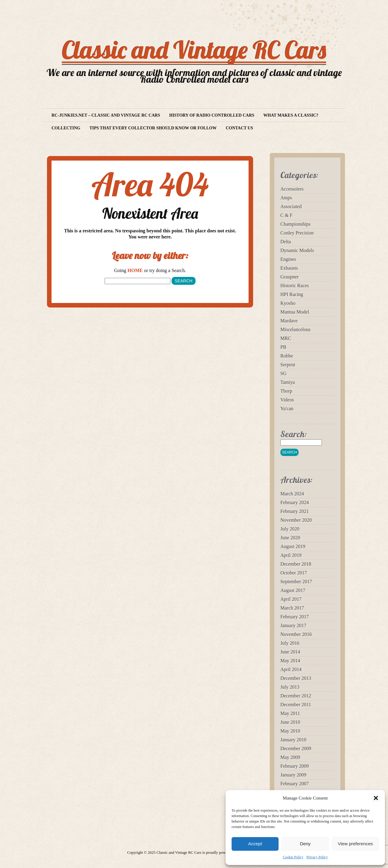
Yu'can (287, 409)
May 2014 (290, 661)
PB (283, 347)
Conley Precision (297, 233)
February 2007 (295, 784)
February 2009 (295, 766)
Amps (286, 198)
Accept (255, 844)
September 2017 (296, 582)
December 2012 (296, 696)
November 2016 (296, 634)
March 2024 (292, 494)
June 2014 (290, 652)
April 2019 (291, 555)
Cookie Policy (293, 857)
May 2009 (290, 757)
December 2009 (296, 748)
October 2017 (294, 573)
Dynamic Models (297, 250)
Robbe (287, 356)
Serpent (288, 365)
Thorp (286, 391)
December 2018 (296, 564)
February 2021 (295, 511)
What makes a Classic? (291, 115)
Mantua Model (295, 312)
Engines (288, 259)
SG (283, 373)
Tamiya (288, 382)
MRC (286, 338)
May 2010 (290, 731)
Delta (286, 242)
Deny (305, 844)
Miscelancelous (296, 329)
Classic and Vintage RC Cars (194, 50)
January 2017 (293, 625)
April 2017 (291, 599)
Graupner (289, 277)
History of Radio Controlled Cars (212, 115)
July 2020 (290, 529)
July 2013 (290, 687)
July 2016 (290, 643)
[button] (376, 798)
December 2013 (296, 678)
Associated (291, 206)
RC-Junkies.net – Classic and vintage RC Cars (106, 115)
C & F (286, 215)
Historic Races (295, 286)
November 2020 (296, 520)
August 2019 (293, 546)
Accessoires (292, 189)
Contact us (239, 128)
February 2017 (295, 617)
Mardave (289, 321)
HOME (135, 270)
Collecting (66, 128)
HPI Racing (292, 294)
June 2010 (290, 722)
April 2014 (291, 669)
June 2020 (290, 538)
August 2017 (293, 590)
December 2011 (296, 705)
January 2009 (293, 775)
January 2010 (293, 740)
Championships (296, 224)
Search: (294, 434)
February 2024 (295, 502)
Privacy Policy (317, 857)
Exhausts (289, 268)
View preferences (356, 844)
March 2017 (292, 608)
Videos (287, 400)
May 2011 (290, 713)
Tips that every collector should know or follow (153, 128)
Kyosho (288, 303)
